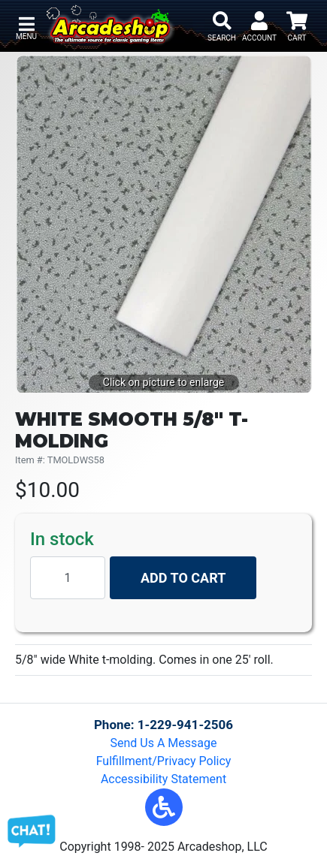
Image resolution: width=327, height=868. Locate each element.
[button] (164, 807)
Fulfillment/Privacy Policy (164, 761)
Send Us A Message (164, 743)
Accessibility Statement (163, 779)
